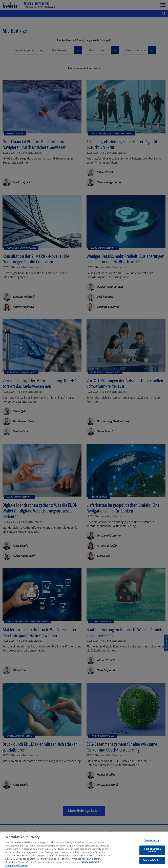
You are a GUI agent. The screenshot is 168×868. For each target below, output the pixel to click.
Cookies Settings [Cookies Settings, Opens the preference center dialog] (152, 843)
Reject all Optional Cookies (152, 853)
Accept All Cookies (152, 863)
